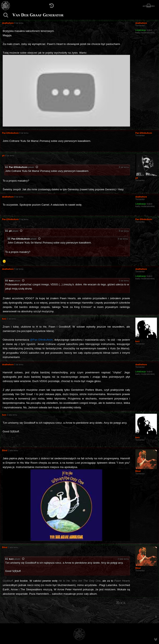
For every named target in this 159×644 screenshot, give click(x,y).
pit (10, 231)
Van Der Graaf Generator (38, 15)
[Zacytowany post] (37, 167)
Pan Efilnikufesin (18, 167)
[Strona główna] (6, 6)
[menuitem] (156, 616)
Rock (121, 603)
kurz (11, 281)
